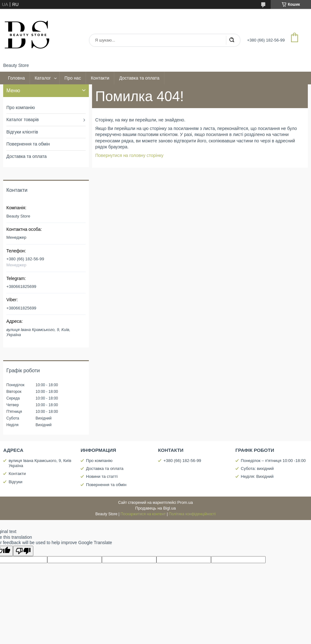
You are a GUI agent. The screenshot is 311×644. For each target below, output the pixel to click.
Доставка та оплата (139, 78)
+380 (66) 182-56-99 (182, 461)
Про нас (73, 78)
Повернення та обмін (28, 144)
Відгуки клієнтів (22, 132)
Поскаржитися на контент (143, 514)
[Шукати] (232, 40)
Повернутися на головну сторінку (129, 155)
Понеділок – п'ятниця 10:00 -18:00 (273, 461)
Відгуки (15, 482)
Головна (16, 78)
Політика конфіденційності (192, 514)
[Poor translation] (23, 551)
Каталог (43, 78)
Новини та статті (102, 476)
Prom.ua (185, 502)
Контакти (100, 78)
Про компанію (21, 107)
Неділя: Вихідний (257, 476)
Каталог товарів (23, 120)
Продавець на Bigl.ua (155, 508)
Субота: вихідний (257, 468)
